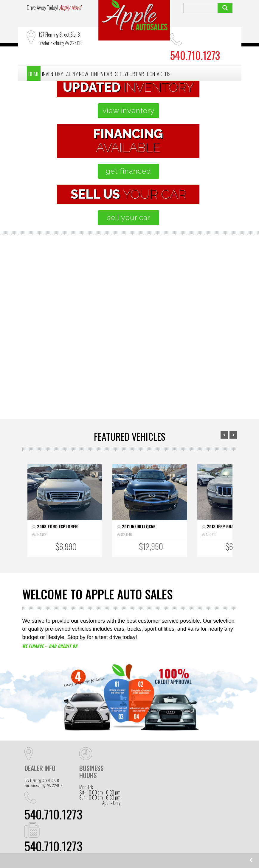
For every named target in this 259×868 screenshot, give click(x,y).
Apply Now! (70, 7)
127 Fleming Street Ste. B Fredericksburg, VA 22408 (44, 783)
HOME (34, 74)
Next (233, 435)
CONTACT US (159, 74)
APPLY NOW (77, 74)
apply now (130, 390)
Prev (224, 435)
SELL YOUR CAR (129, 74)
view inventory (129, 112)
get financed (128, 171)
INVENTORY (53, 74)
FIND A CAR (102, 74)
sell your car (129, 217)
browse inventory (69, 379)
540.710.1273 (53, 814)
